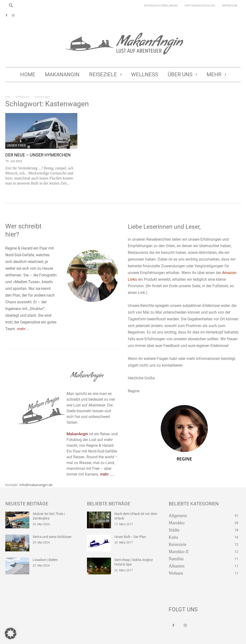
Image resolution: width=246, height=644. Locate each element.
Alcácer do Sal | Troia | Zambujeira (55, 505)
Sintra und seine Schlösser (50, 528)
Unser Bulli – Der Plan (128, 528)
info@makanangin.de (36, 476)
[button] (11, 6)
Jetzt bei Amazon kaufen (97, 639)
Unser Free (16, 145)
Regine (184, 459)
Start (8, 97)
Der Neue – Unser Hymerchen (38, 155)
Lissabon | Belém (44, 551)
